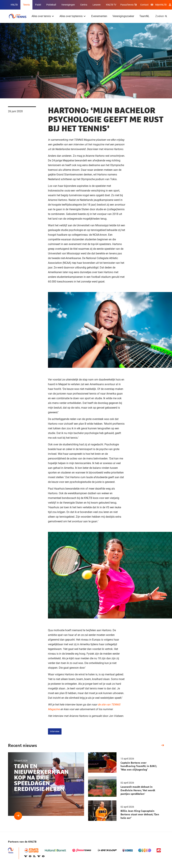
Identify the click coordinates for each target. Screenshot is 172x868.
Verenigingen (68, 5)
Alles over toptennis (71, 16)
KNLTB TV (111, 5)
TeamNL (144, 16)
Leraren (97, 5)
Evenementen (99, 16)
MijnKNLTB (161, 5)
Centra (84, 5)
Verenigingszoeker (123, 16)
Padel (38, 5)
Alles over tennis (41, 16)
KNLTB (14, 5)
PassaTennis (129, 5)
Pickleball (51, 5)
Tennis (26, 5)
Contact (144, 5)
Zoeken (160, 16)
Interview (55, 731)
